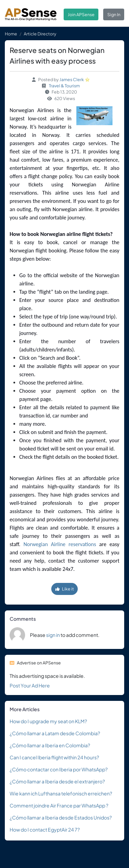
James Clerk (72, 79)
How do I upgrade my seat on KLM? (48, 721)
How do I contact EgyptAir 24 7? (45, 829)
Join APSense (81, 14)
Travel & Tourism (64, 86)
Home (11, 34)
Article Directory (40, 34)
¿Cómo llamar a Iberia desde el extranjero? (57, 781)
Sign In (114, 14)
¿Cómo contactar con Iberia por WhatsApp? (59, 769)
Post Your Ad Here (30, 685)
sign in (53, 635)
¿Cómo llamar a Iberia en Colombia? (50, 745)
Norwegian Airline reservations (60, 544)
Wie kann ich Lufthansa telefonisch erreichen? (61, 793)
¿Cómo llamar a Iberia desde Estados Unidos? (61, 817)
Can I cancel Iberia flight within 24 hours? (54, 757)
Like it (65, 589)
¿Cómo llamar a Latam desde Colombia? (55, 733)
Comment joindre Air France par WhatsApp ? (59, 805)
